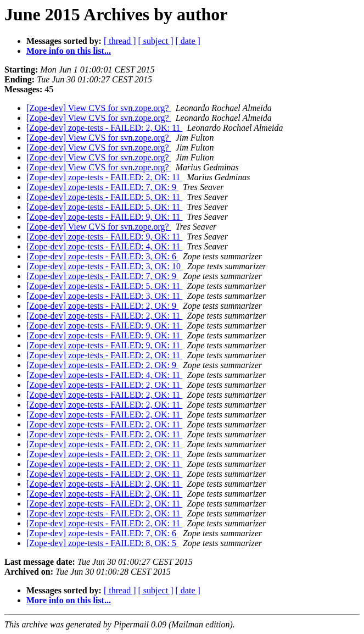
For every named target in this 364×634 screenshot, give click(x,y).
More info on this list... (69, 51)
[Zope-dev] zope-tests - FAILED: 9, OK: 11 (104, 217)
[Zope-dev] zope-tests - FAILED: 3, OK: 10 (105, 266)
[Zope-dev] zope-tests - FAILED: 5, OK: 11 (104, 197)
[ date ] (188, 41)
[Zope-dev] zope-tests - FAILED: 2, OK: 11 (104, 128)
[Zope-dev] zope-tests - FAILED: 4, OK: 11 (104, 246)
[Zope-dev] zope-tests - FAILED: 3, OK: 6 (102, 256)
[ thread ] (120, 41)
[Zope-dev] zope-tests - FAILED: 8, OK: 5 (102, 543)
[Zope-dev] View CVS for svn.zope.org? (99, 108)
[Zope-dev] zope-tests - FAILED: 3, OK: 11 (104, 296)
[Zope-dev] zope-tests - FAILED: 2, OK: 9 (102, 306)
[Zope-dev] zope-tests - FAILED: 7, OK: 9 (102, 187)
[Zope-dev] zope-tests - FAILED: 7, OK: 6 (102, 533)
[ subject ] (156, 41)
